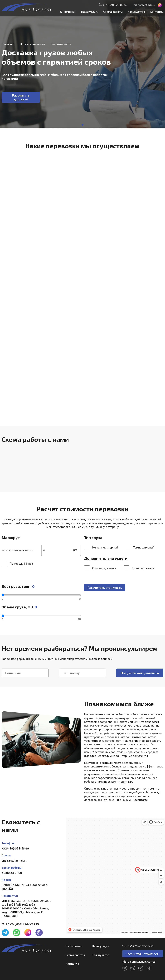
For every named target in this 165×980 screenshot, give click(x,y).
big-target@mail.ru (144, 5)
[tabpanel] (82, 64)
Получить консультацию (140, 673)
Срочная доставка (100, 568)
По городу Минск (17, 564)
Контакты (157, 12)
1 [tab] (82, 125)
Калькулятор (136, 12)
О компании (68, 12)
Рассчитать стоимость (105, 587)
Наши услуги (90, 12)
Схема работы (113, 12)
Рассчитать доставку (21, 97)
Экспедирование (139, 568)
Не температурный (101, 547)
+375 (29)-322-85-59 (115, 5)
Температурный (140, 547)
